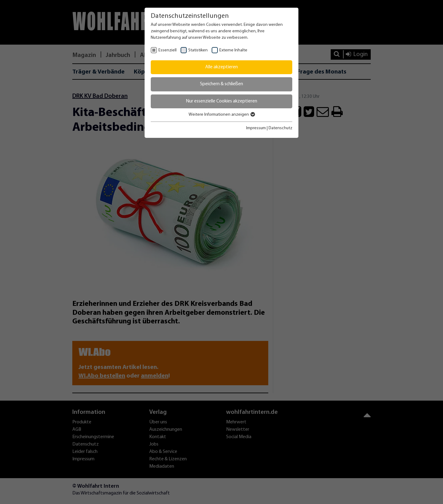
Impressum (256, 128)
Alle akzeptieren (221, 67)
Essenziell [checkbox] (168, 50)
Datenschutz (280, 128)
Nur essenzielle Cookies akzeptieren (221, 101)
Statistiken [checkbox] (198, 50)
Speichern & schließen (221, 84)
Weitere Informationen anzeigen (221, 115)
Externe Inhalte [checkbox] (233, 50)
